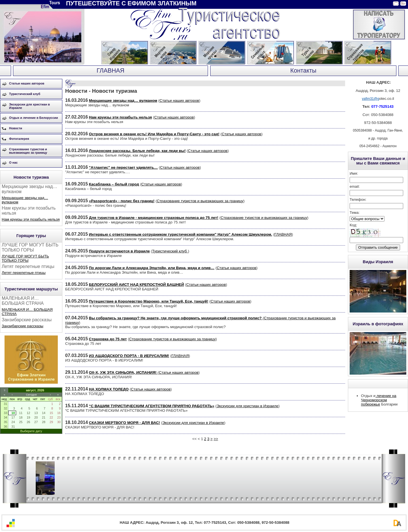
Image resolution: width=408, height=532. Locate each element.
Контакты (303, 71)
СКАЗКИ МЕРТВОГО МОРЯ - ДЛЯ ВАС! (125, 423)
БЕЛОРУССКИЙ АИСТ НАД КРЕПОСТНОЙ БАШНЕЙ (136, 285)
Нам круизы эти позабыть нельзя (31, 219)
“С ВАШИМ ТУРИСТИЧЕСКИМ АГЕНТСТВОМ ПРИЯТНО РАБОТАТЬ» (152, 406)
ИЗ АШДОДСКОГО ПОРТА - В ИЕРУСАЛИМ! (129, 356)
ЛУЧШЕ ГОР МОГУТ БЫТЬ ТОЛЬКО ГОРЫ (25, 258)
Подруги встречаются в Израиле (119, 251)
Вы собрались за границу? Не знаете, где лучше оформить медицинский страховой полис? (176, 318)
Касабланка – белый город (114, 184)
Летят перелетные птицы (24, 273)
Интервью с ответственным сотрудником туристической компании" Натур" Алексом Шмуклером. (181, 234)
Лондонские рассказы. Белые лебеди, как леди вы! (137, 151)
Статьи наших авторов (27, 83)
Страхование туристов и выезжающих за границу (28, 151)
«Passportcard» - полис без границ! (122, 201)
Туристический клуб (25, 94)
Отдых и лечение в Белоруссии (34, 118)
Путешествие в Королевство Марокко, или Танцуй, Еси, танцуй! (149, 301)
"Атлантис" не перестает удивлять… (123, 167)
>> (216, 439)
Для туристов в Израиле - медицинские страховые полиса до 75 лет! (154, 218)
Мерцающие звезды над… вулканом (123, 101)
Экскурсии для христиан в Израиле (29, 106)
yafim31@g (370, 99)
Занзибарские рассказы (23, 326)
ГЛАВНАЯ (110, 71)
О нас (13, 162)
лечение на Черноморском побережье (379, 400)
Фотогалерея (19, 139)
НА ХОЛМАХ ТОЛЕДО (109, 389)
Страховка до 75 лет (108, 339)
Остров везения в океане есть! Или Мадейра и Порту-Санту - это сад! (154, 134)
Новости (16, 128)
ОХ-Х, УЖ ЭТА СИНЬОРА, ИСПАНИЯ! (123, 372)
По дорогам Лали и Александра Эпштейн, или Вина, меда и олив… (152, 268)
